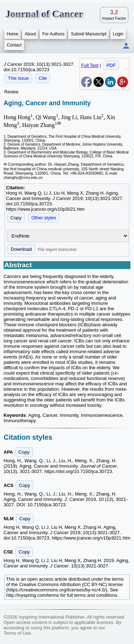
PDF (111, 65)
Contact (14, 45)
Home (13, 34)
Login (118, 34)
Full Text (90, 65)
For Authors (53, 34)
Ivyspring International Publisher (51, 617)
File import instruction (57, 249)
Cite (43, 78)
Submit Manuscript (88, 34)
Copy (16, 218)
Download (21, 249)
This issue (18, 78)
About (30, 34)
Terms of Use (17, 633)
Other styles (44, 218)
